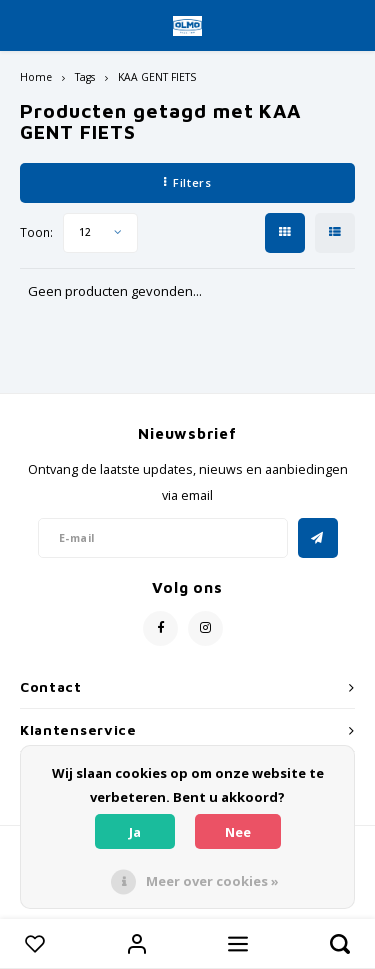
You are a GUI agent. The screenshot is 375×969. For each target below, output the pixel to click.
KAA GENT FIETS (157, 77)
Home (36, 77)
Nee (238, 832)
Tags (85, 77)
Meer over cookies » (212, 881)
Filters (187, 182)
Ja (135, 832)
